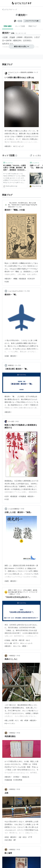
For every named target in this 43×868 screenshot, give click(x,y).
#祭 (22, 720)
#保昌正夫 (26, 777)
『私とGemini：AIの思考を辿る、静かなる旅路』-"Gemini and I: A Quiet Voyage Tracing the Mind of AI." (23, 205)
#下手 (30, 837)
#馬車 (26, 720)
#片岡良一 (17, 777)
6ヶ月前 (19, 207)
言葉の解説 (8, 26)
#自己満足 (8, 840)
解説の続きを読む (22, 46)
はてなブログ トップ (10, 10)
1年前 (17, 421)
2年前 (18, 594)
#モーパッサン (10, 723)
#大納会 (7, 640)
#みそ (28, 640)
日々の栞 (11, 421)
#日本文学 (31, 279)
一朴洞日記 (12, 656)
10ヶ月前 (18, 365)
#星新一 (25, 646)
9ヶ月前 (27, 291)
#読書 (7, 356)
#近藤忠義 (8, 780)
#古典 (7, 282)
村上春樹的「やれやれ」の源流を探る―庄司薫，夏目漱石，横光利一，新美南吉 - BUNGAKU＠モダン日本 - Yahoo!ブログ (14, 168)
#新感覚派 (22, 279)
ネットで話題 (20, 26)
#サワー (16, 643)
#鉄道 (7, 837)
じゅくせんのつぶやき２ (16, 291)
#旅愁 (7, 581)
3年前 (18, 733)
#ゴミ (17, 720)
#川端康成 (22, 496)
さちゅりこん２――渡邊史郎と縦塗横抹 (21, 72)
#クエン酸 (8, 643)
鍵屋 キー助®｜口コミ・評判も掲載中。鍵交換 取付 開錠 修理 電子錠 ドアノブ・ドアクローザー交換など (23, 592)
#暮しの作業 (9, 720)
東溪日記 (11, 365)
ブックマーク (8, 163)
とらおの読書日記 (14, 509)
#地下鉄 (15, 640)
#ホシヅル (17, 646)
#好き (25, 837)
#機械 (15, 279)
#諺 (20, 837)
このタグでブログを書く (32, 21)
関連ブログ (33, 26)
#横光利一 (8, 146)
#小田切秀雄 (18, 780)
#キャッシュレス (26, 643)
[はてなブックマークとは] (16, 155)
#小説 (7, 499)
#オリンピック (19, 146)
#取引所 (22, 640)
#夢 (15, 840)
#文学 (7, 496)
